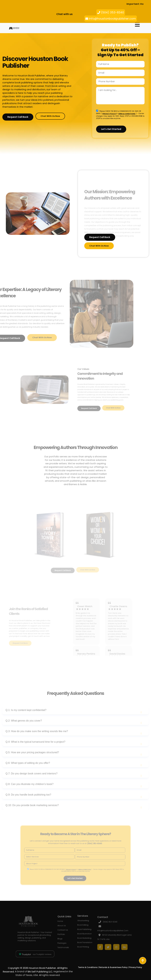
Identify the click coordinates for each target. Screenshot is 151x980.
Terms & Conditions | (88, 967)
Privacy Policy (136, 967)
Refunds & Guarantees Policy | (114, 967)
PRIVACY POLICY (109, 114)
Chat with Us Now (50, 116)
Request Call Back (18, 117)
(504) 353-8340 (111, 12)
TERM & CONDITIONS (127, 114)
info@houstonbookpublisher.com (111, 19)
